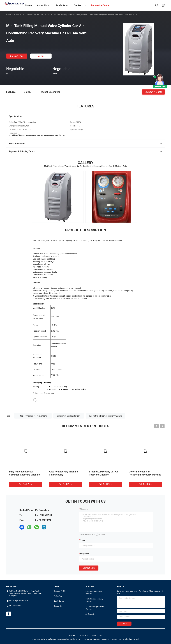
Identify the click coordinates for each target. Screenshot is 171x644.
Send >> (124, 624)
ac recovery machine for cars (69, 416)
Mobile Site (84, 635)
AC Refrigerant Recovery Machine (94, 592)
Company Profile (60, 591)
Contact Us (58, 606)
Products (17, 14)
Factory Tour (58, 596)
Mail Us (41, 56)
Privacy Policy (97, 635)
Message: (84, 509)
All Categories (90, 614)
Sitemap (72, 635)
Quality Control (59, 601)
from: (82, 540)
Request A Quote (153, 92)
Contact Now (89, 568)
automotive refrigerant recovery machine (106, 416)
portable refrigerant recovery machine (33, 416)
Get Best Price (17, 56)
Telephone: (85, 553)
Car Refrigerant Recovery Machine (94, 600)
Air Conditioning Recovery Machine (38, 14)
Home (9, 14)
